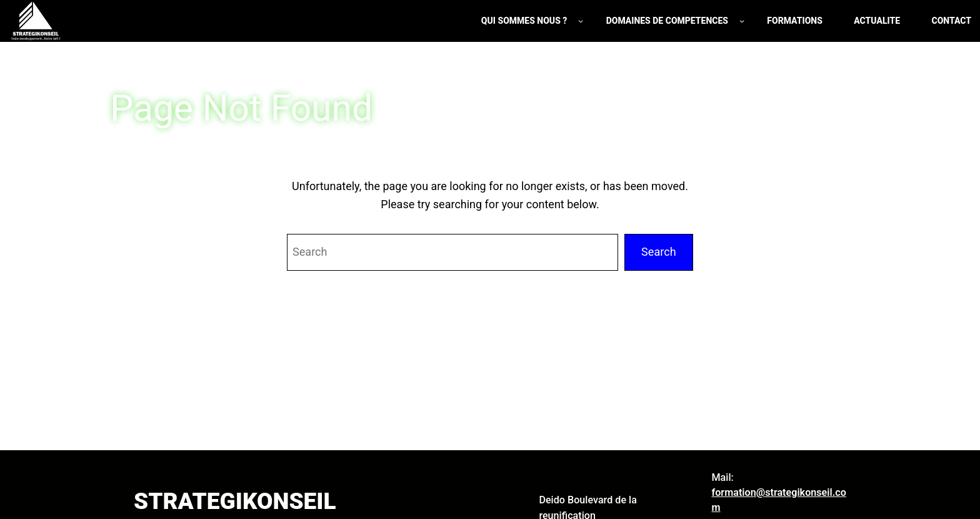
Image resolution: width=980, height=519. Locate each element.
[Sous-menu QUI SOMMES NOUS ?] (581, 21)
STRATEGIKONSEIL (235, 501)
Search (659, 252)
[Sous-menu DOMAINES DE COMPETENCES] (742, 21)
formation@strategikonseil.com (778, 500)
